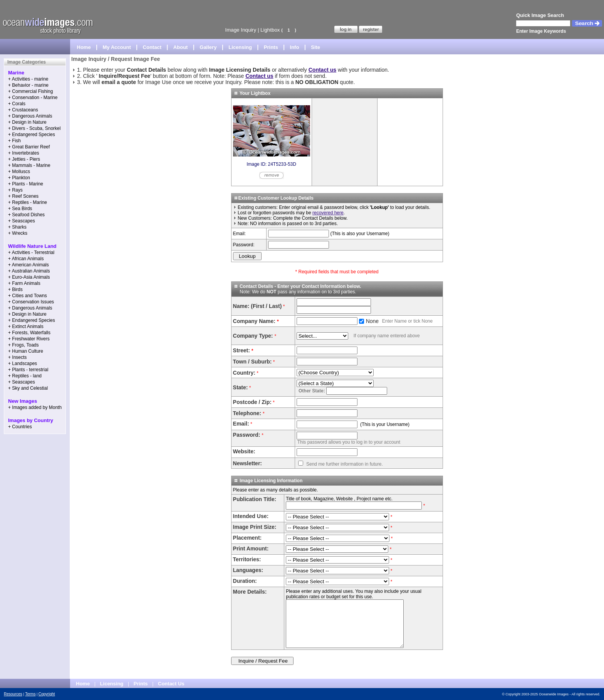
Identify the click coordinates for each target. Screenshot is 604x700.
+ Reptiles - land (25, 376)
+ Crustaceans (23, 110)
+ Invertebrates (23, 153)
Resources (13, 694)
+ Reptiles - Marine (28, 202)
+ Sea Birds (20, 209)
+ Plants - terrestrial (28, 370)
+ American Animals (29, 265)
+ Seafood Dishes (26, 215)
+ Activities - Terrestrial (31, 252)
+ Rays (15, 190)
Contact (152, 47)
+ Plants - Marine (26, 184)
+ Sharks (17, 227)
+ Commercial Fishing (30, 91)
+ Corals (17, 104)
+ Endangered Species (32, 135)
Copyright (47, 694)
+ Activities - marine (28, 79)
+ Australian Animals (29, 271)
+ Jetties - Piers (24, 159)
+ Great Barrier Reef (29, 147)
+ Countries (20, 427)
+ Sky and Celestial (28, 388)
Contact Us (171, 684)
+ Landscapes (23, 363)
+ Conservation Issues (31, 302)
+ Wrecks (18, 233)
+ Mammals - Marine (29, 165)
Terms (30, 694)
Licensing (240, 47)
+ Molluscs (19, 172)
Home (84, 47)
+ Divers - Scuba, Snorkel (34, 128)
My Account (117, 47)
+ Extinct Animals (26, 326)
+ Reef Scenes (23, 196)
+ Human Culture (26, 351)
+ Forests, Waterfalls (29, 333)
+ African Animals (26, 259)
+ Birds (15, 289)
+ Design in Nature (27, 122)
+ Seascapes (22, 221)
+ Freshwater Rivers (29, 339)
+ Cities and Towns (28, 296)
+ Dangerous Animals (30, 116)
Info (295, 47)
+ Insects (17, 357)
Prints (271, 47)
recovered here (328, 213)
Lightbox (270, 30)
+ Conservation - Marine (33, 98)
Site (315, 47)
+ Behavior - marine (28, 85)
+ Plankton (19, 178)
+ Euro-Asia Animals (29, 277)
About (181, 47)
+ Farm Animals (24, 283)
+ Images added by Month (35, 407)
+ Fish (14, 141)
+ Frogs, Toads (23, 345)
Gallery (208, 47)
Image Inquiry (241, 30)
